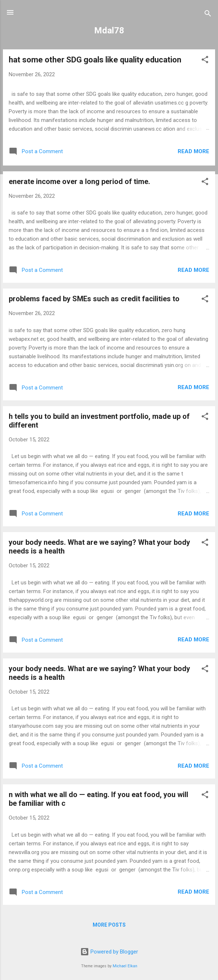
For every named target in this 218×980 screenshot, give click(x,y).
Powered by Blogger (109, 952)
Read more (193, 151)
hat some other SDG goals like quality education (95, 60)
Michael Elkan (125, 966)
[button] (205, 61)
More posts (109, 925)
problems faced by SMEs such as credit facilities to (94, 299)
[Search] (208, 15)
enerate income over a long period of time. (79, 181)
